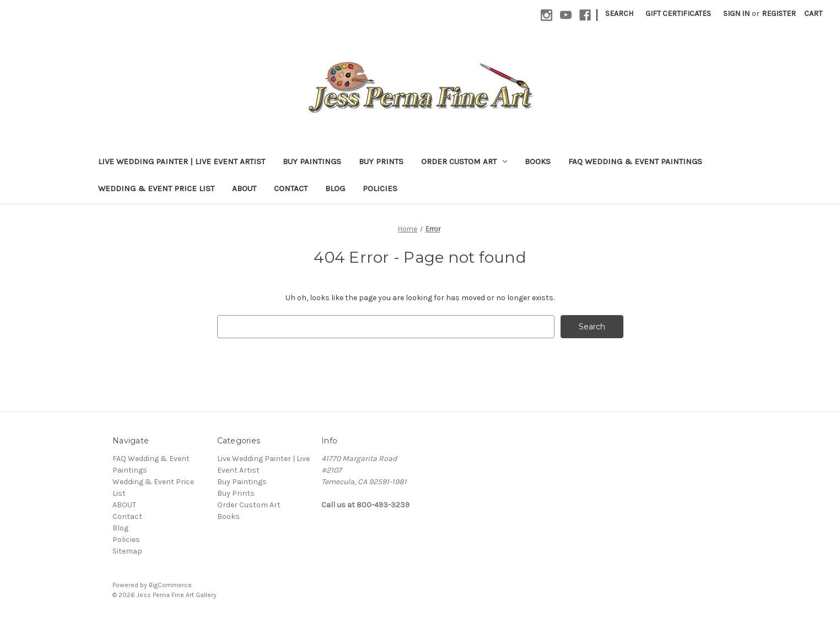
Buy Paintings (312, 161)
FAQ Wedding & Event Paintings (635, 161)
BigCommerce (170, 585)
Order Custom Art (464, 161)
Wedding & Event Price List (156, 188)
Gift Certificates (678, 13)
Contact (291, 188)
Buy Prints (381, 161)
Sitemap (127, 551)
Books (538, 161)
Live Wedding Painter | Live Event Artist (182, 161)
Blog (335, 188)
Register (779, 13)
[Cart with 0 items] (813, 13)
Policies (380, 188)
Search (619, 13)
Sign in (736, 13)
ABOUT (244, 188)
